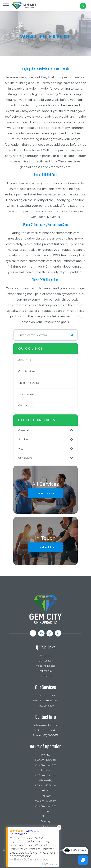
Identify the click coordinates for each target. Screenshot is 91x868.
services (24, 439)
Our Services (27, 371)
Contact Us (26, 405)
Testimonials (27, 394)
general (24, 430)
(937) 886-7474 (50, 735)
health (23, 449)
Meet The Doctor (30, 383)
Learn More (45, 493)
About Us (25, 360)
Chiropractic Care (46, 695)
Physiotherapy (46, 706)
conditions (25, 458)
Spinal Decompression (45, 701)
